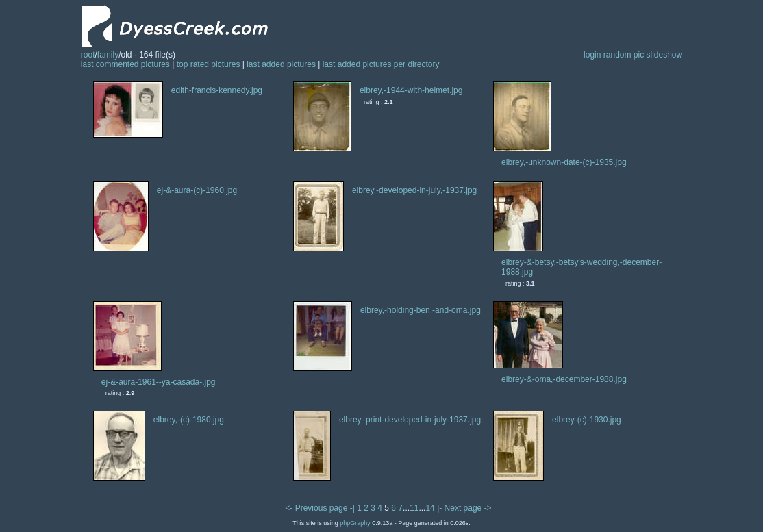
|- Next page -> (464, 508)
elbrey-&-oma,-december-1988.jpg (564, 379)
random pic (624, 55)
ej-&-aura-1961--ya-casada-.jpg (159, 382)
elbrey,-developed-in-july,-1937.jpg (414, 190)
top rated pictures (209, 64)
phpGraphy (355, 523)
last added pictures (281, 64)
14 (430, 508)
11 (414, 508)
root (88, 55)
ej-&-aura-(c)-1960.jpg (197, 190)
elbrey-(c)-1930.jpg (587, 420)
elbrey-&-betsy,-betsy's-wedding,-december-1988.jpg (581, 267)
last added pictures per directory (381, 64)
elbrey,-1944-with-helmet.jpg (411, 90)
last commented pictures (125, 64)
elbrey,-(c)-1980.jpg (189, 420)
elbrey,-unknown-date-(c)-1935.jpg (564, 162)
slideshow (665, 55)
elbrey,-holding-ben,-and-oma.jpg (421, 310)
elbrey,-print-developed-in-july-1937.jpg (410, 420)
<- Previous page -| (321, 508)
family (108, 55)
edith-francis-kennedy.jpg (217, 90)
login (592, 55)
